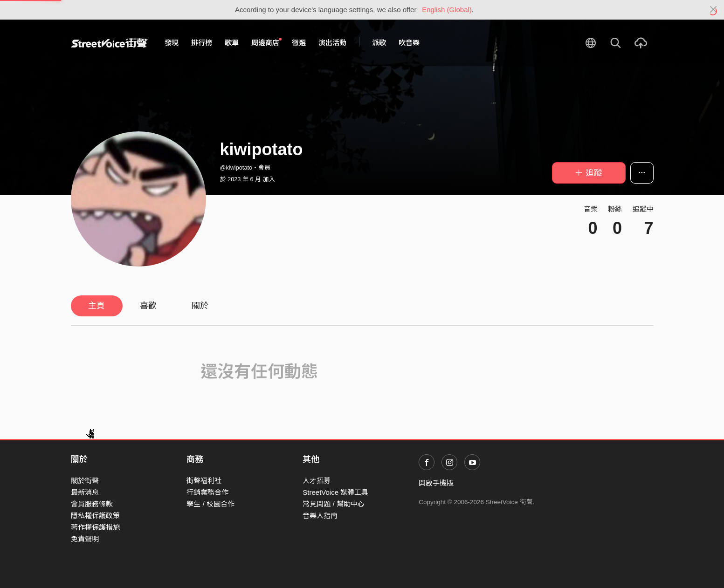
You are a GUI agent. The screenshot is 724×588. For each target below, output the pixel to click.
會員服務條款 (92, 504)
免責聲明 (85, 539)
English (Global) (447, 10)
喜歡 (148, 306)
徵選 (299, 43)
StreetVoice (109, 43)
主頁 (97, 306)
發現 (172, 43)
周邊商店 (267, 42)
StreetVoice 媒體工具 (335, 492)
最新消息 (85, 492)
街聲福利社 (204, 481)
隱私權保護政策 (95, 516)
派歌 (379, 43)
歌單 (232, 43)
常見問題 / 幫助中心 (334, 504)
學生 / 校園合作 (210, 504)
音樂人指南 (320, 516)
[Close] (714, 10)
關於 (200, 306)
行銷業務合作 (207, 492)
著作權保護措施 (95, 527)
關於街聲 (85, 481)
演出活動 (332, 43)
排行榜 (202, 43)
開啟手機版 (436, 483)
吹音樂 (409, 43)
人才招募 (317, 481)
